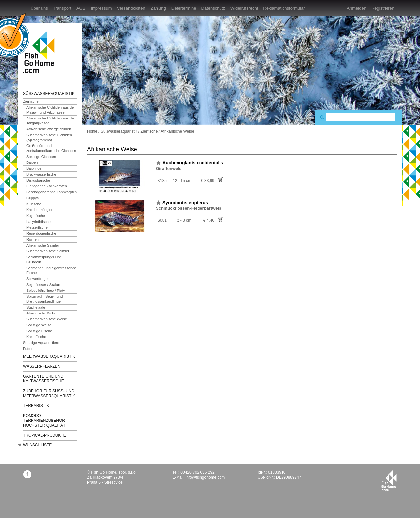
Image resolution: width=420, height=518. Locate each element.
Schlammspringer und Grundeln (44, 259)
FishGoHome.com (41, 52)
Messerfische (37, 227)
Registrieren (383, 8)
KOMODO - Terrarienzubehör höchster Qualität (44, 421)
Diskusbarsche (38, 180)
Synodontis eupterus (185, 203)
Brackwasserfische (41, 174)
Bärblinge (34, 168)
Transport (62, 8)
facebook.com (27, 474)
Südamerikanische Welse (47, 319)
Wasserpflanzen (42, 366)
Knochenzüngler (39, 210)
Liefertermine (184, 8)
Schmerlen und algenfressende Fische (51, 270)
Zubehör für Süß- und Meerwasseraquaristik (49, 393)
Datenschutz (213, 8)
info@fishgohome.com (205, 477)
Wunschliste (37, 445)
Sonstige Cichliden (41, 157)
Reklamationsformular (284, 8)
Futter (28, 349)
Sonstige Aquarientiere (41, 343)
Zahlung (158, 8)
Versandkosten (131, 8)
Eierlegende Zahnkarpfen (47, 186)
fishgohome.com (389, 481)
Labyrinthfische (38, 222)
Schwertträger (37, 279)
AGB (81, 8)
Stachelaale (36, 307)
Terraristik (36, 406)
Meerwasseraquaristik (49, 356)
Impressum (101, 8)
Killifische (34, 204)
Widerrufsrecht (244, 8)
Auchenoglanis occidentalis (193, 163)
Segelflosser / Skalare (44, 285)
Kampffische (36, 337)
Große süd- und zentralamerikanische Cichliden (51, 148)
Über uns (39, 8)
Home (92, 131)
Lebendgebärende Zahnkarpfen (52, 192)
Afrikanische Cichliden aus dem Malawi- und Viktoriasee (51, 110)
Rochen (32, 239)
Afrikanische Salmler (43, 245)
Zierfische (31, 101)
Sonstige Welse (39, 325)
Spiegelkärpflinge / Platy (46, 291)
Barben (32, 162)
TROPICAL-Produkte (44, 435)
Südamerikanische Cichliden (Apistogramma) (49, 137)
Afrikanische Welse (42, 313)
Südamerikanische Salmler (48, 251)
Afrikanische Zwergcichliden (49, 129)
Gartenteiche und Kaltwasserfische (43, 379)
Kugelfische (36, 216)
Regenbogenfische (41, 233)
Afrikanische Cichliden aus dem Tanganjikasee (51, 121)
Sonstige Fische (39, 331)
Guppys (32, 198)
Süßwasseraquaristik (49, 94)
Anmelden (357, 8)
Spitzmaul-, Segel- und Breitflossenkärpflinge (44, 299)
